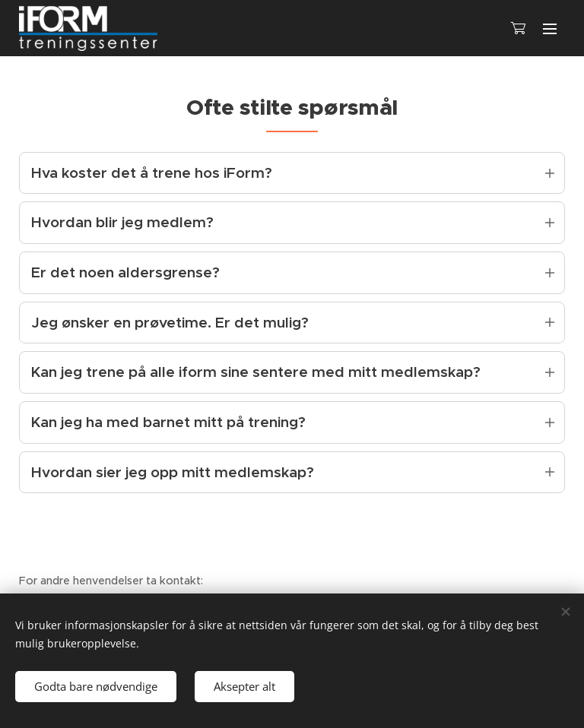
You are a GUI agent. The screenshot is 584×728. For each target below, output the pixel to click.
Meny (550, 29)
